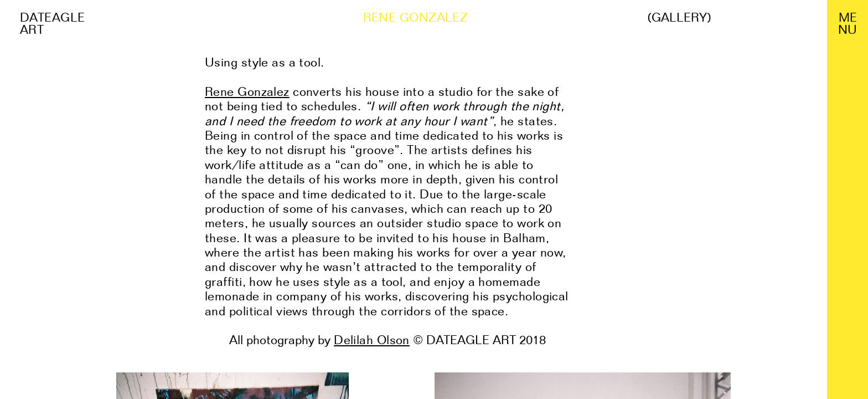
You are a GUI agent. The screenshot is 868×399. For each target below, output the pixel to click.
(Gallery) (679, 17)
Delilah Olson (372, 340)
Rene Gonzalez (247, 91)
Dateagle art (53, 23)
